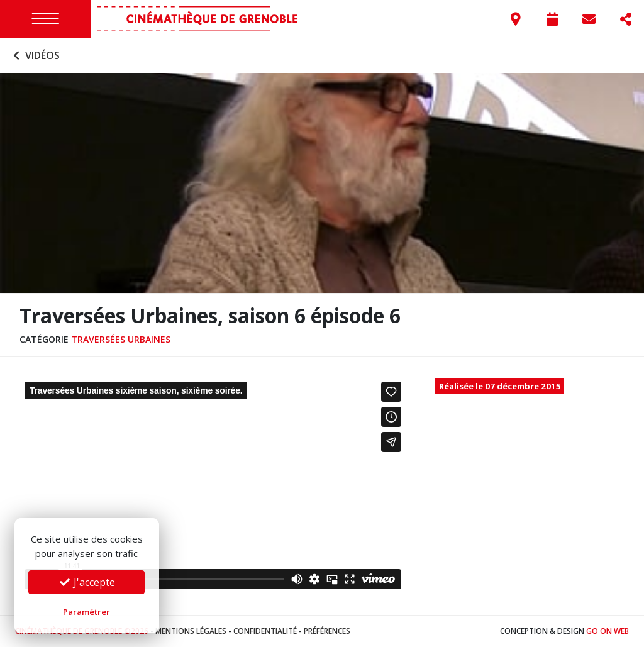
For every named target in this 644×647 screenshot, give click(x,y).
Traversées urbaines (121, 339)
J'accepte (87, 582)
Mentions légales (191, 631)
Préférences (327, 631)
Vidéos (35, 55)
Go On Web (608, 631)
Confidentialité (265, 631)
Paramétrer (86, 612)
